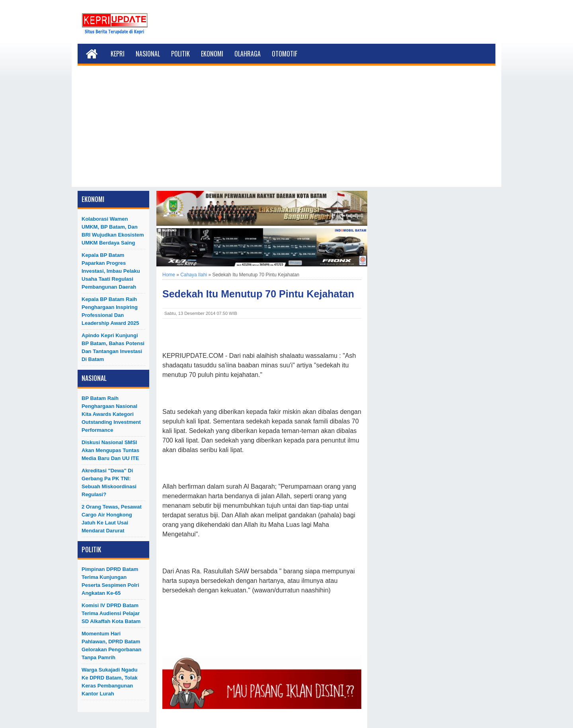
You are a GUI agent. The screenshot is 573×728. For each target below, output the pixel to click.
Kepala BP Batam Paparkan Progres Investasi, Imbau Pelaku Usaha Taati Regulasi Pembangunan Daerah (111, 271)
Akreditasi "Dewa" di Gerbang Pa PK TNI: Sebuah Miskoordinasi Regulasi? (109, 482)
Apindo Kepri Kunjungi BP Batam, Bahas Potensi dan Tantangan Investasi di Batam (113, 347)
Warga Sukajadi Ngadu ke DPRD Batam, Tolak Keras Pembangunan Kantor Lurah (110, 682)
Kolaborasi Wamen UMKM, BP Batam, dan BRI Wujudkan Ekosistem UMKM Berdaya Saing (113, 231)
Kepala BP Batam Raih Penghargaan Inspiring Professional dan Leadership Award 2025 (110, 311)
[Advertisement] (286, 131)
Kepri (118, 54)
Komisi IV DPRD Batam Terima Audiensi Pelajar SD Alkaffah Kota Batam (111, 613)
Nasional (148, 54)
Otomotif (285, 54)
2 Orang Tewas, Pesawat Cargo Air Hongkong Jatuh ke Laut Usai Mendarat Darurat (112, 519)
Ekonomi (212, 54)
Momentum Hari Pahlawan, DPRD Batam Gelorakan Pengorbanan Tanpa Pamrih (111, 645)
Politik (180, 54)
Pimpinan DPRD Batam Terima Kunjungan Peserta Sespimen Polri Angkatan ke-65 (110, 581)
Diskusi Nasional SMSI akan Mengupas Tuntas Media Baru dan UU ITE (110, 450)
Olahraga (248, 54)
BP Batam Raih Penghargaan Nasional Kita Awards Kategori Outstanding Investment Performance (111, 414)
